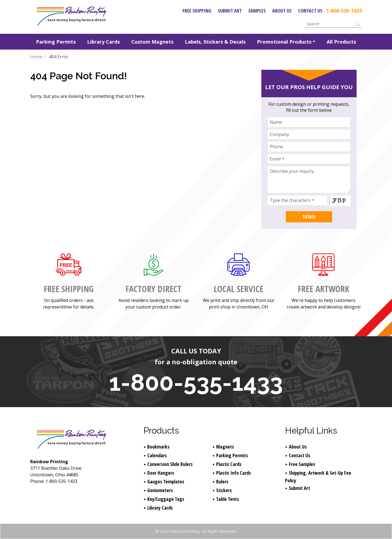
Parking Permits (56, 42)
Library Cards (103, 42)
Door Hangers (161, 473)
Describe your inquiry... (293, 171)
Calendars (157, 455)
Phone (276, 147)
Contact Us (310, 11)
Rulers (222, 482)
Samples (257, 11)
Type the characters (292, 200)
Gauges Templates (166, 482)
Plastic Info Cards (234, 473)
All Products (341, 42)
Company (279, 134)
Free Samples (302, 464)
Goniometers (160, 490)
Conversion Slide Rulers (170, 464)
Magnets (225, 447)
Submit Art (230, 11)
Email (277, 159)
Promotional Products (284, 42)
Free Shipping (197, 11)
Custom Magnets (152, 42)
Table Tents (228, 499)
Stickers (224, 490)
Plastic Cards (229, 464)
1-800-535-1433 (344, 11)
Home (36, 57)
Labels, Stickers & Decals (215, 42)
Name (276, 122)
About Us (282, 11)
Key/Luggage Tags (166, 499)
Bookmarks (158, 447)
